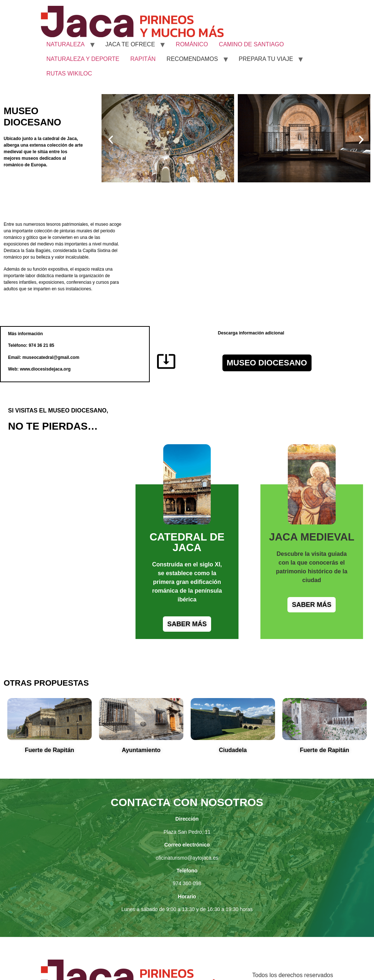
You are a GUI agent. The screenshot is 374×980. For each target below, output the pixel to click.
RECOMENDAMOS (192, 59)
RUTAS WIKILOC (69, 73)
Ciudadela (233, 750)
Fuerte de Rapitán (49, 750)
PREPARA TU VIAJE (266, 59)
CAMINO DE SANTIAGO (251, 44)
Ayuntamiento (141, 750)
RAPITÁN (143, 59)
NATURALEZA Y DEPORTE (83, 59)
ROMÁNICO (192, 44)
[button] (111, 140)
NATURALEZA (66, 44)
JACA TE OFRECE (130, 44)
